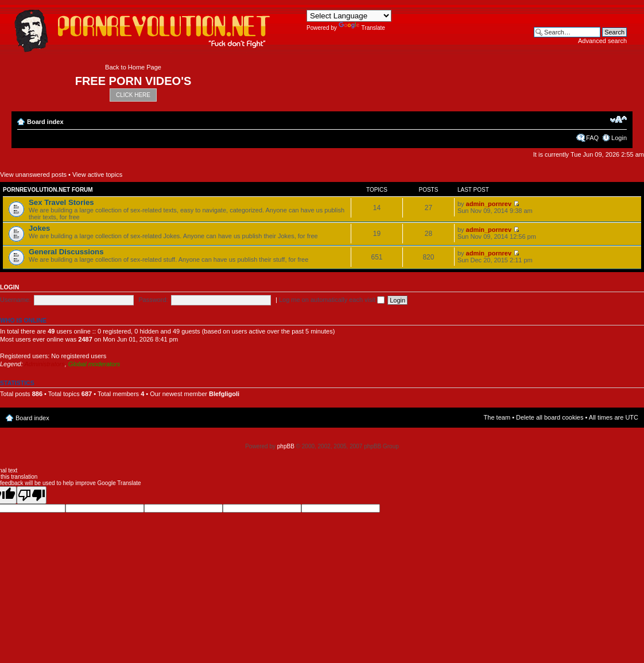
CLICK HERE (133, 95)
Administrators (44, 364)
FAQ (592, 138)
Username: (15, 300)
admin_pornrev (489, 204)
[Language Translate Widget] (349, 16)
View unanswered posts (33, 175)
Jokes (39, 228)
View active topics (97, 175)
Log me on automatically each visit (332, 300)
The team (497, 417)
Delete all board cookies (550, 417)
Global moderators (94, 364)
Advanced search (602, 41)
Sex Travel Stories (61, 202)
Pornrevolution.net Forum (48, 190)
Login (619, 138)
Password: (153, 300)
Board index (45, 122)
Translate (362, 28)
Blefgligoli (224, 394)
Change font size (618, 119)
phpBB (286, 446)
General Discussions (66, 252)
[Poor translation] (32, 495)
